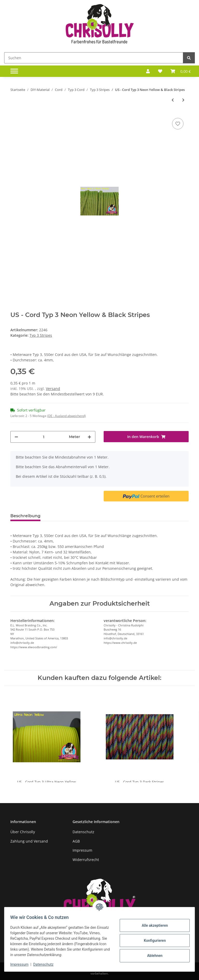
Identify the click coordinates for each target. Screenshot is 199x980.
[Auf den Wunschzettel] (178, 124)
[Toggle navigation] (14, 71)
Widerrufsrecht (86, 860)
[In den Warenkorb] (146, 437)
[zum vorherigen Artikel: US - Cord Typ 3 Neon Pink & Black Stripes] (173, 100)
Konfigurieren (152, 941)
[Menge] (44, 437)
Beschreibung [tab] (25, 516)
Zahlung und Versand (29, 841)
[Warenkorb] (181, 71)
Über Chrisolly (23, 832)
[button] (148, 71)
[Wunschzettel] (160, 71)
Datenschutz (83, 832)
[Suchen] (94, 58)
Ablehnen (152, 956)
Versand (53, 389)
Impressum (82, 850)
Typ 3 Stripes (41, 335)
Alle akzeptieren (152, 925)
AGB (76, 841)
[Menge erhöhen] (89, 437)
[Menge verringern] (16, 437)
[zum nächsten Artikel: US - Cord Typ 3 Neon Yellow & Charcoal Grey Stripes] (183, 100)
